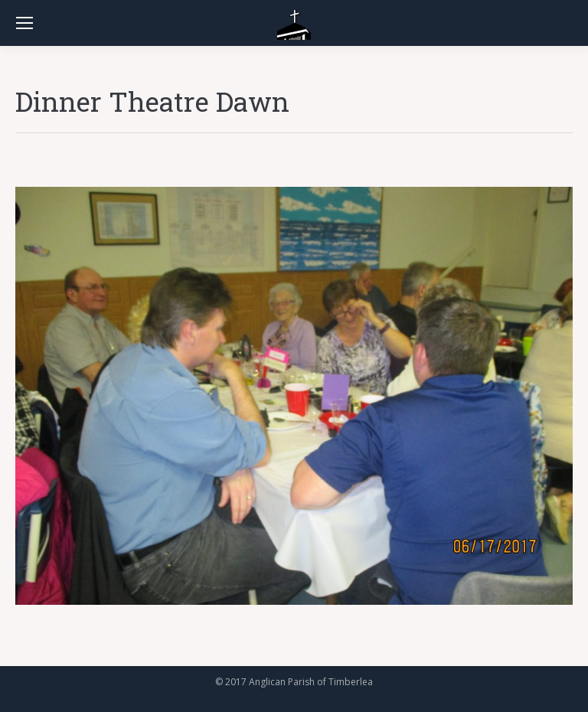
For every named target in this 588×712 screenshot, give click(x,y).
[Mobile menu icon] (24, 23)
